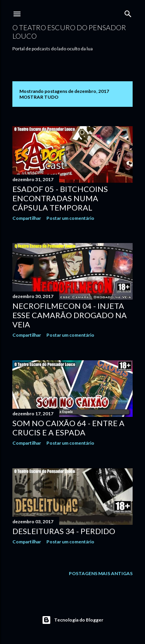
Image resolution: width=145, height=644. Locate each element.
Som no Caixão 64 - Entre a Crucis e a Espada (68, 428)
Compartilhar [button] (27, 218)
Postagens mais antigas (101, 573)
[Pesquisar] (128, 12)
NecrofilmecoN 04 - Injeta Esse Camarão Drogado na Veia (70, 315)
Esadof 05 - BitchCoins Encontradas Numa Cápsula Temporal (60, 198)
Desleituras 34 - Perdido (64, 531)
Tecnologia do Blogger (72, 620)
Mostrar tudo (39, 97)
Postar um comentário (70, 218)
